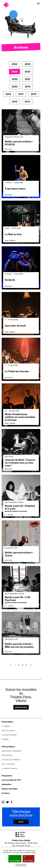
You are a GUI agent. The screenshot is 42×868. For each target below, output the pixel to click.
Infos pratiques (8, 747)
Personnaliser (21, 865)
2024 (15, 72)
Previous (11, 665)
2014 (27, 102)
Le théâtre (6, 726)
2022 (15, 79)
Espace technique (10, 789)
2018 (8, 94)
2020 (15, 87)
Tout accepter (15, 859)
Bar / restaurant (8, 764)
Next (31, 665)
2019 (28, 87)
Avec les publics (8, 731)
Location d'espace (9, 768)
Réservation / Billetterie (12, 751)
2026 (15, 64)
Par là (21, 822)
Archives (6, 793)
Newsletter (7, 784)
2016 (34, 94)
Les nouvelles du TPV (11, 780)
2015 (15, 102)
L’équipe (5, 739)
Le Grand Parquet (9, 735)
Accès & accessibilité (11, 760)
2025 (28, 64)
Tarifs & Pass (7, 755)
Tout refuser (28, 859)
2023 (28, 72)
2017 (21, 94)
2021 (27, 79)
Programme (7, 776)
